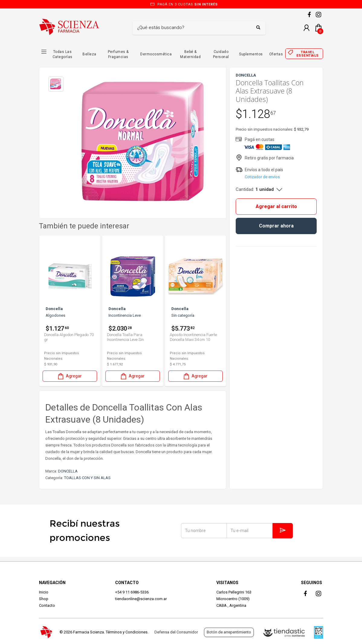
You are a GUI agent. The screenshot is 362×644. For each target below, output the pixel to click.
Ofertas (276, 54)
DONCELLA (68, 471)
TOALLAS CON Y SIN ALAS (87, 478)
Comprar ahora (276, 226)
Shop (44, 599)
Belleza (89, 54)
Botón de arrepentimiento (229, 632)
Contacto (47, 605)
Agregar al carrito (276, 206)
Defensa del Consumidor (176, 632)
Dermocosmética (156, 54)
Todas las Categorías (63, 54)
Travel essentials (308, 54)
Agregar (69, 376)
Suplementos (251, 54)
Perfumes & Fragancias (118, 54)
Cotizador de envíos (262, 177)
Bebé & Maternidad (190, 54)
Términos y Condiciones (127, 632)
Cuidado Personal (221, 54)
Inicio (44, 592)
